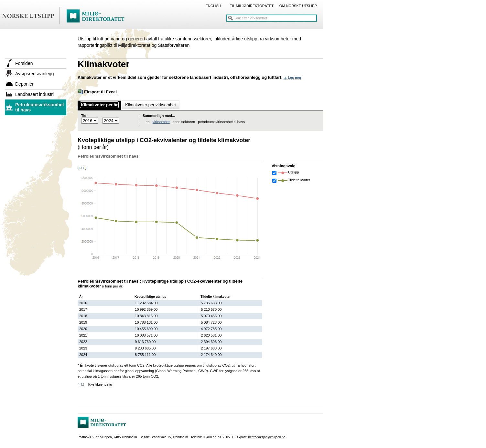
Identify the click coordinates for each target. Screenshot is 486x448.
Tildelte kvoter (299, 180)
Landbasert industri (34, 94)
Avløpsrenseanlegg (35, 74)
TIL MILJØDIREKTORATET (252, 6)
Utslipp (294, 172)
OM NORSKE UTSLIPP (298, 6)
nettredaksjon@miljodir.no (267, 437)
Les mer (295, 78)
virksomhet (161, 122)
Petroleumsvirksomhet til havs (40, 107)
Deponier (24, 84)
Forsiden (24, 63)
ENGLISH (213, 6)
